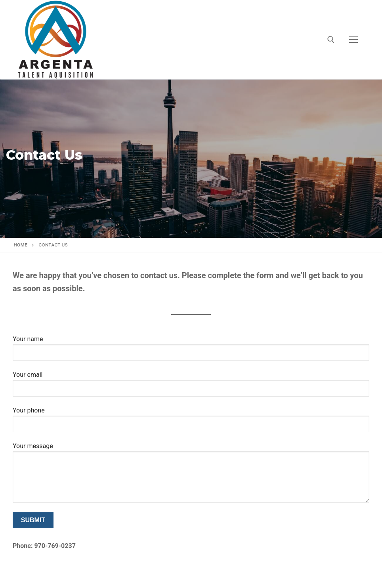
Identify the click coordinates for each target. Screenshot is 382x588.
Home (21, 245)
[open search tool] (331, 40)
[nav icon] (353, 40)
